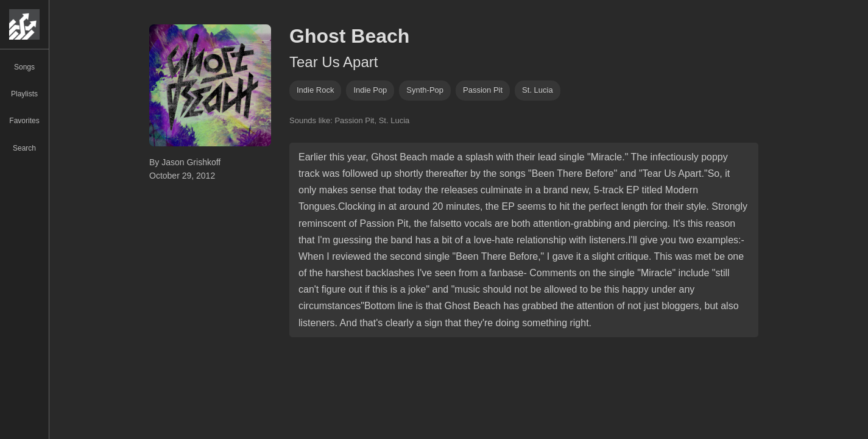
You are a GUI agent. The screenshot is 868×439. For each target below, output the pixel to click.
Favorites (24, 121)
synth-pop (425, 90)
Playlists (24, 94)
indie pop (370, 90)
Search (24, 148)
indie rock (315, 90)
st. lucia (538, 90)
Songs (24, 67)
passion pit (483, 90)
